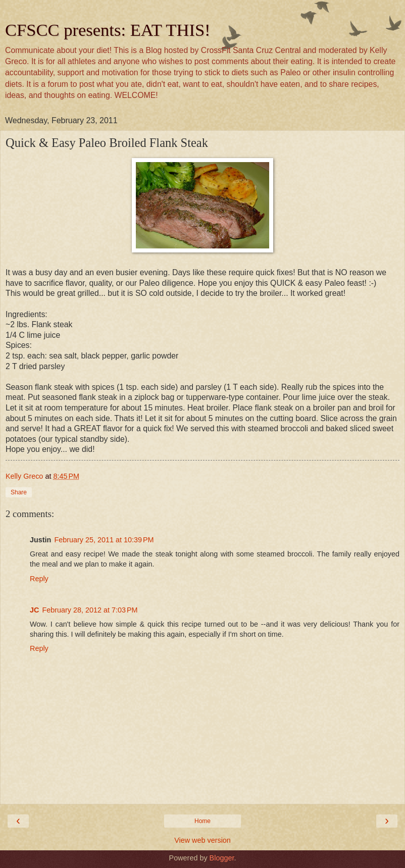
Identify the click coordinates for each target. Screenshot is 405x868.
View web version (202, 840)
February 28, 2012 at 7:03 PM (90, 610)
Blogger (222, 858)
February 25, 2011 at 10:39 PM (104, 540)
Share (19, 492)
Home (202, 821)
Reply (39, 579)
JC (34, 610)
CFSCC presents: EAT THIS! (108, 30)
